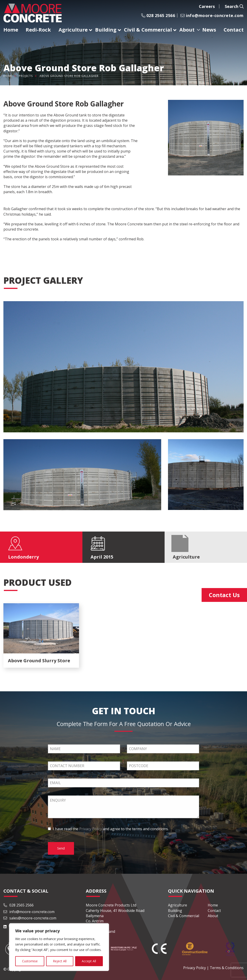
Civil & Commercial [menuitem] (148, 30)
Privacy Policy (91, 829)
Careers (207, 6)
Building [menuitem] (106, 30)
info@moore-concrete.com (212, 15)
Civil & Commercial (184, 916)
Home (8, 76)
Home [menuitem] (11, 30)
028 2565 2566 (158, 15)
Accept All (89, 961)
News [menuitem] (209, 30)
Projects (26, 76)
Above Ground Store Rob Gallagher (69, 76)
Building (175, 911)
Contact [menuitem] (234, 30)
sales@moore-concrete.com (30, 918)
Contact (214, 911)
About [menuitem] (187, 30)
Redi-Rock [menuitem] (38, 30)
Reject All (60, 961)
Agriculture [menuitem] (73, 30)
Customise (30, 961)
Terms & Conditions (227, 968)
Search (234, 6)
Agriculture (178, 905)
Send (61, 848)
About (213, 916)
